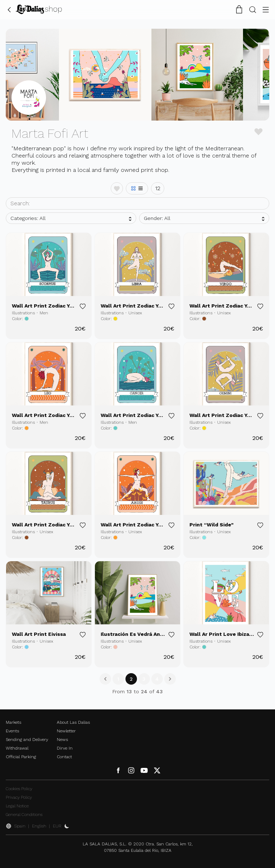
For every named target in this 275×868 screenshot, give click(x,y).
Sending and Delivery (27, 740)
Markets (13, 722)
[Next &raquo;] (170, 679)
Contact (64, 757)
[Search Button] (253, 9)
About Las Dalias (73, 722)
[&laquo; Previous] (105, 679)
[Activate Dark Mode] (67, 826)
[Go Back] (9, 9)
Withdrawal (17, 748)
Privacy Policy (19, 797)
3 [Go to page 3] (144, 679)
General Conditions (24, 815)
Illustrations (23, 313)
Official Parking (21, 757)
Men (44, 313)
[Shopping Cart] (239, 9)
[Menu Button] (266, 9)
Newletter (66, 731)
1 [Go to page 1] (118, 679)
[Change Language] (39, 9)
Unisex (135, 313)
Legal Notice (17, 806)
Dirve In (65, 748)
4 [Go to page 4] (157, 679)
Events (12, 731)
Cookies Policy (19, 789)
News (62, 740)
